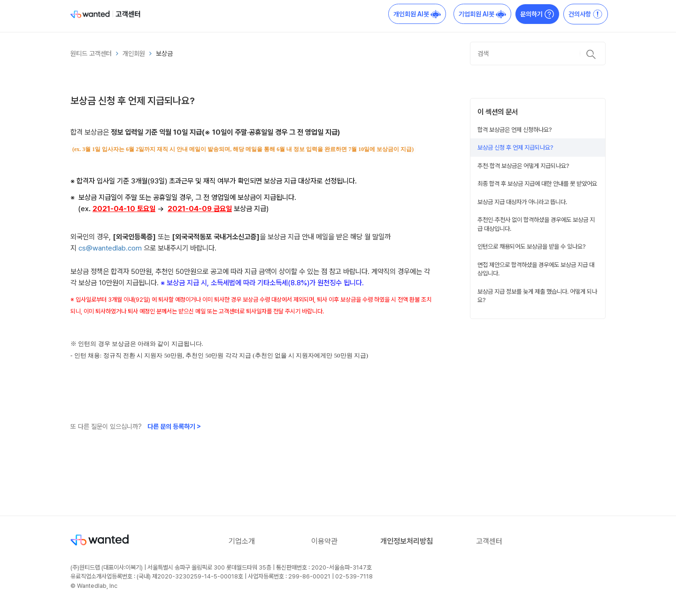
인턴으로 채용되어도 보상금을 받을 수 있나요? (532, 246)
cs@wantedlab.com (110, 248)
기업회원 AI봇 (482, 14)
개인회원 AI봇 (417, 14)
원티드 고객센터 (91, 53)
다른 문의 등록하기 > (174, 426)
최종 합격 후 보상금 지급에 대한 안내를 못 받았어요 (537, 183)
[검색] (538, 53)
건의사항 (586, 14)
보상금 (164, 53)
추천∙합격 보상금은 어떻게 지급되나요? (523, 166)
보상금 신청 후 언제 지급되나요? (515, 147)
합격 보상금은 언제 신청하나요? (515, 129)
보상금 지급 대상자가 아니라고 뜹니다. (522, 202)
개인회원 (134, 53)
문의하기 (537, 14)
